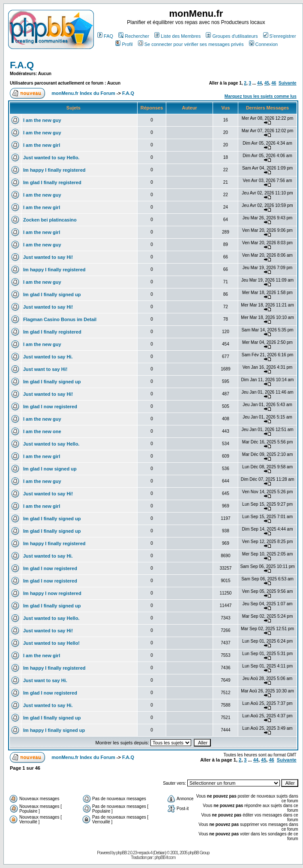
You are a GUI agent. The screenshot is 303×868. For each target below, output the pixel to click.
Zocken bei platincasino (50, 220)
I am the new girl (42, 145)
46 (274, 83)
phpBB (121, 853)
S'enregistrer (280, 36)
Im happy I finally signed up (54, 730)
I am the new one (42, 431)
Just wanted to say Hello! (51, 643)
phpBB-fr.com (165, 857)
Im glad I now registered (50, 407)
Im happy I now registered (52, 593)
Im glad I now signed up (50, 469)
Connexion (264, 44)
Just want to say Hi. (45, 680)
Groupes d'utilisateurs (232, 36)
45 (267, 83)
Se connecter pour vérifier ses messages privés (191, 44)
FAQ (105, 36)
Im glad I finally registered (52, 182)
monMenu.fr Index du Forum (83, 93)
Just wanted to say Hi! (48, 257)
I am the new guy (42, 120)
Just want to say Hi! (45, 369)
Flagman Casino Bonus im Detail (60, 319)
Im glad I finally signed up (52, 294)
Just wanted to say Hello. (51, 158)
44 (259, 83)
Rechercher (134, 36)
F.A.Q (22, 65)
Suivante (288, 83)
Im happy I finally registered (54, 170)
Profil (124, 44)
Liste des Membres (177, 36)
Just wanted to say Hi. (48, 357)
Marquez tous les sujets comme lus (261, 96)
